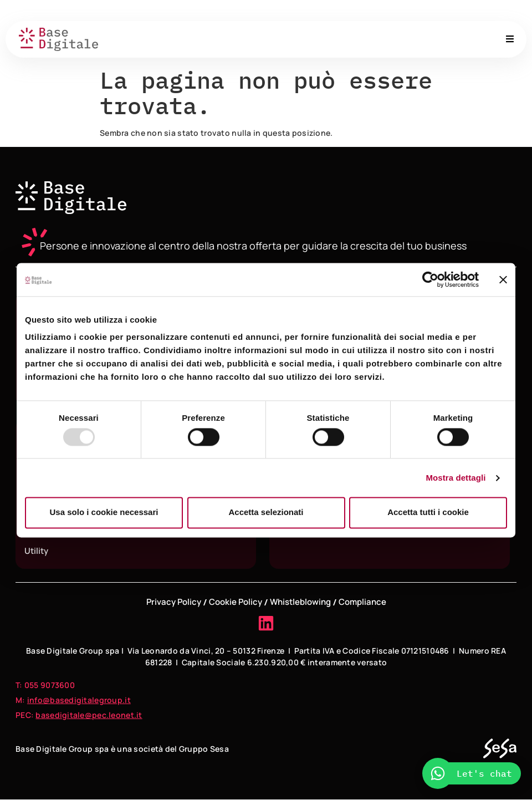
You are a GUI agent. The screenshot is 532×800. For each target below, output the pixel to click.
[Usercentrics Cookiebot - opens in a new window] (430, 279)
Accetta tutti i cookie (428, 513)
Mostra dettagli (456, 478)
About (300, 11)
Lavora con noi (479, 11)
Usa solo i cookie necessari (104, 513)
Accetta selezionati (266, 513)
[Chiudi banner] (503, 279)
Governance (347, 11)
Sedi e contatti (411, 11)
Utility (36, 551)
